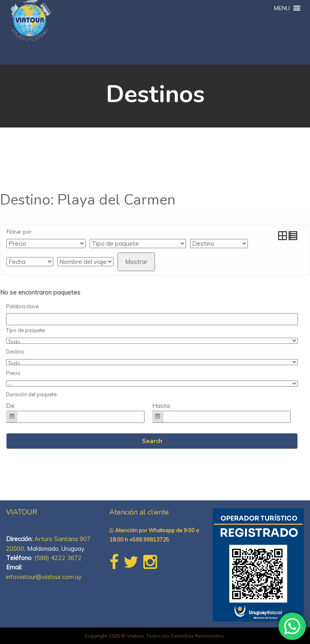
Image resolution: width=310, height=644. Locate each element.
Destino (15, 351)
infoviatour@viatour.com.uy (44, 577)
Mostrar (136, 262)
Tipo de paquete (25, 330)
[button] (282, 8)
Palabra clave (22, 306)
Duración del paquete (31, 394)
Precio (13, 373)
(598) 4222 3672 (58, 558)
